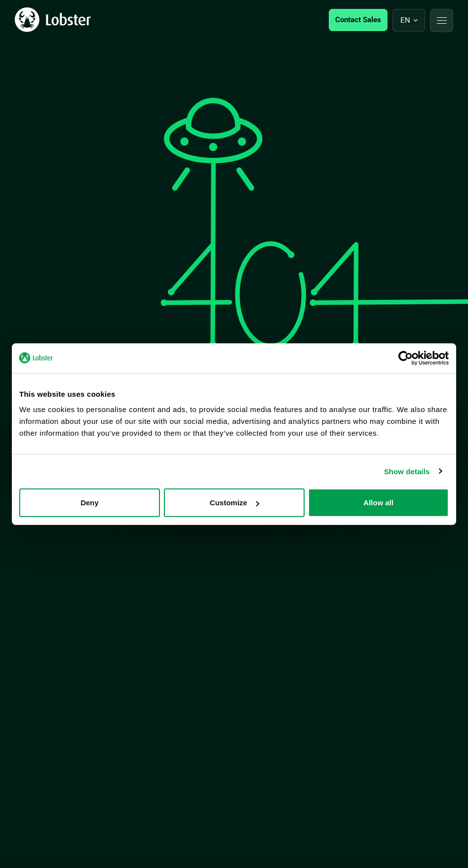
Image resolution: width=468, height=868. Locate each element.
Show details (407, 471)
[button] (442, 20)
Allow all (378, 503)
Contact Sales (358, 20)
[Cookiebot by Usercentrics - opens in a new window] (406, 358)
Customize (234, 503)
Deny (90, 503)
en (405, 20)
